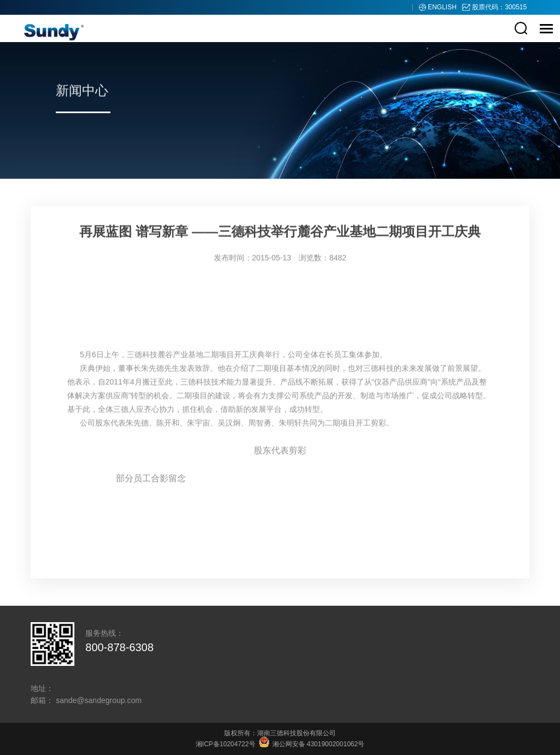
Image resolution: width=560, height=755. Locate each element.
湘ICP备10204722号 (226, 744)
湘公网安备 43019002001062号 (312, 744)
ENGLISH (443, 7)
